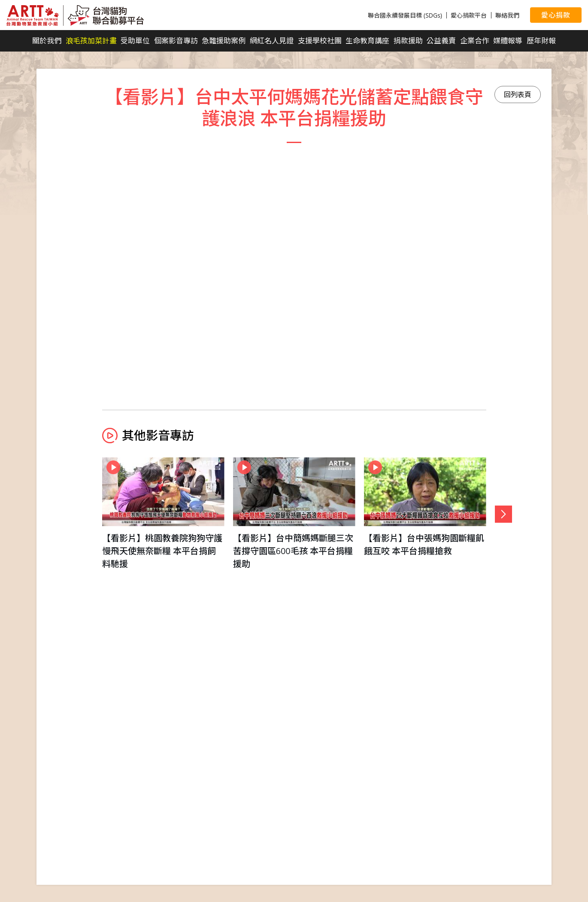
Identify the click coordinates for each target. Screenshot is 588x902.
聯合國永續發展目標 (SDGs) (405, 15)
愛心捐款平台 (469, 15)
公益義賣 (441, 41)
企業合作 (475, 41)
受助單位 (135, 41)
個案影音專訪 (176, 41)
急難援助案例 (224, 41)
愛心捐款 (556, 15)
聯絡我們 (507, 15)
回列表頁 (518, 94)
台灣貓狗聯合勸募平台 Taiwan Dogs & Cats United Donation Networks (75, 15)
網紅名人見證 (272, 41)
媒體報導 (508, 41)
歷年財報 (541, 41)
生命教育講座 (367, 41)
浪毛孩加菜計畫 (91, 41)
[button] (503, 514)
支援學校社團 (320, 41)
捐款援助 (408, 41)
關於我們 (47, 41)
